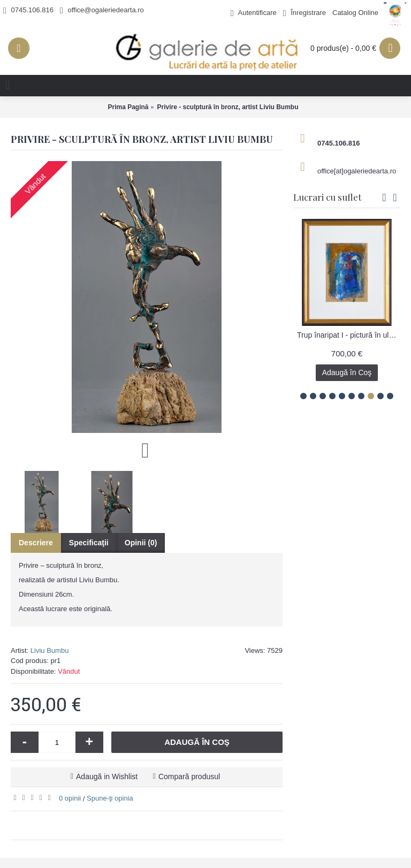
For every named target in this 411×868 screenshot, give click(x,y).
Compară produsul (189, 776)
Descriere (36, 543)
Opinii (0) (141, 543)
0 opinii (70, 798)
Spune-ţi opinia (110, 798)
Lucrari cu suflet (327, 197)
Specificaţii (89, 543)
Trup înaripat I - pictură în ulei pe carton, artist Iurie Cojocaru (349, 335)
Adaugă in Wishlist (107, 776)
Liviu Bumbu (50, 650)
